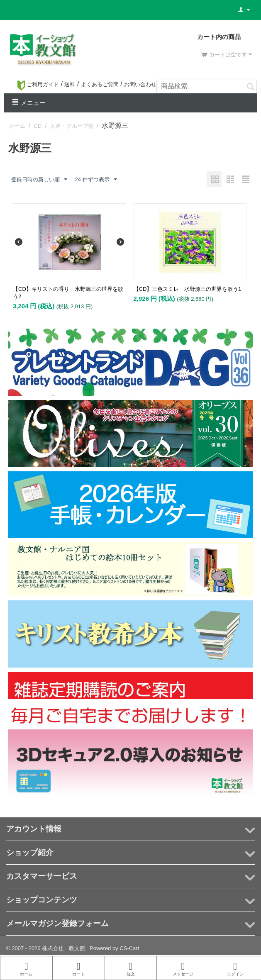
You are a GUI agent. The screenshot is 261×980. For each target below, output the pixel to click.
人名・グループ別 (72, 126)
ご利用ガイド (38, 84)
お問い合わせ (140, 84)
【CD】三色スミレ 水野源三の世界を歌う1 (188, 289)
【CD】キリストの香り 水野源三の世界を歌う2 (68, 293)
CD (38, 126)
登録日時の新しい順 (39, 180)
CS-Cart (129, 948)
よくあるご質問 (100, 84)
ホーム (17, 126)
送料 (70, 84)
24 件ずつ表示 (96, 180)
